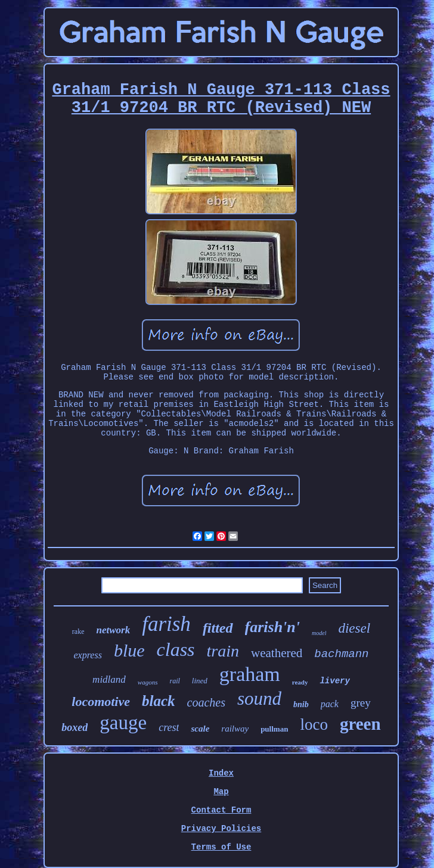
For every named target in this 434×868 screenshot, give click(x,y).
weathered (277, 653)
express (87, 655)
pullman (274, 729)
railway (235, 729)
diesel (354, 628)
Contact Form (221, 810)
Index (221, 773)
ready (300, 682)
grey (361, 703)
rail (174, 681)
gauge (123, 723)
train (223, 651)
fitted (218, 628)
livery (334, 681)
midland (109, 679)
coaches (206, 702)
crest (169, 727)
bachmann (341, 654)
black (159, 701)
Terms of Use (221, 847)
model (319, 633)
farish (166, 624)
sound (259, 699)
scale (200, 729)
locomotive (101, 701)
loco (314, 724)
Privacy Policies (221, 829)
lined (200, 681)
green (360, 724)
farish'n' (273, 627)
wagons (148, 682)
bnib (301, 704)
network (113, 630)
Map (221, 792)
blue (129, 650)
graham (250, 674)
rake (78, 631)
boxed (75, 727)
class (176, 649)
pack (330, 704)
